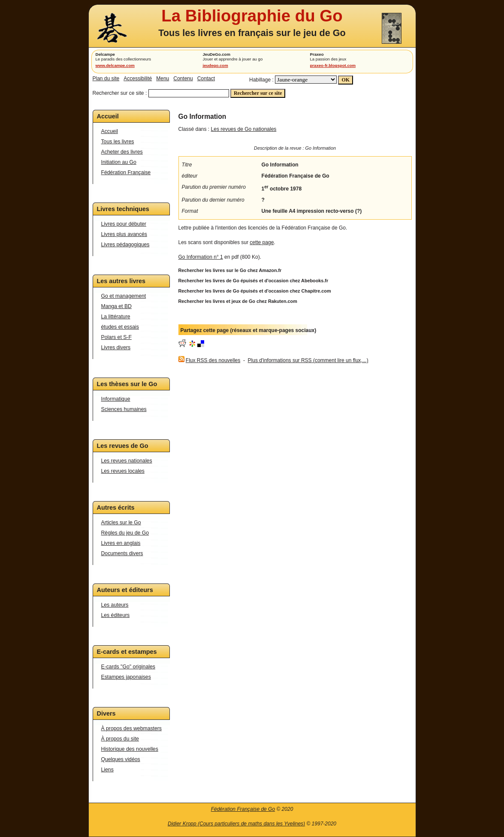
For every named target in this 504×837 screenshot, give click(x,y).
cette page (262, 242)
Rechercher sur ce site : (120, 93)
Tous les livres (118, 142)
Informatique (116, 399)
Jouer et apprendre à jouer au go (233, 59)
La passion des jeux (328, 59)
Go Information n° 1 (201, 257)
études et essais (120, 327)
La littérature (116, 317)
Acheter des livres (122, 152)
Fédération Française (126, 172)
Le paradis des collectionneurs (124, 59)
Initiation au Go (119, 162)
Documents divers (122, 553)
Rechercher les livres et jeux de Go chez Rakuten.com (238, 301)
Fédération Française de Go (243, 809)
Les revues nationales (127, 461)
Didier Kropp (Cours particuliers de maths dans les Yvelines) (236, 824)
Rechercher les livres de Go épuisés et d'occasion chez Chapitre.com (255, 291)
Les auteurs (115, 605)
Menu (163, 79)
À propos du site (120, 739)
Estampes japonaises (126, 677)
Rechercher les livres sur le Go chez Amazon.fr (230, 270)
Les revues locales (123, 471)
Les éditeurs (116, 615)
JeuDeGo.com (217, 54)
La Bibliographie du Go (252, 16)
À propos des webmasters (131, 728)
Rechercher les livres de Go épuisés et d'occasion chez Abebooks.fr (254, 281)
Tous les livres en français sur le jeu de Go (252, 33)
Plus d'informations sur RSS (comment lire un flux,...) (308, 360)
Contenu (183, 79)
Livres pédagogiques (125, 245)
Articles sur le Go (121, 523)
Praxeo (317, 54)
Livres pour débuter (124, 224)
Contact (206, 79)
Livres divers (116, 347)
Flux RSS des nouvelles (213, 360)
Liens (107, 770)
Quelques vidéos (121, 759)
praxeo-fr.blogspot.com (333, 65)
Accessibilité (138, 79)
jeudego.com (216, 65)
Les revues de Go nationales (244, 129)
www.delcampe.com (115, 65)
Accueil (110, 131)
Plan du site (106, 79)
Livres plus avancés (124, 234)
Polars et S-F (116, 337)
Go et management (124, 296)
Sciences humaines (124, 409)
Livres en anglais (121, 543)
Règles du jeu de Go (125, 533)
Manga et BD (116, 306)
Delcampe (105, 54)
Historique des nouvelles (130, 749)
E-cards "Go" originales (128, 667)
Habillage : (261, 80)
